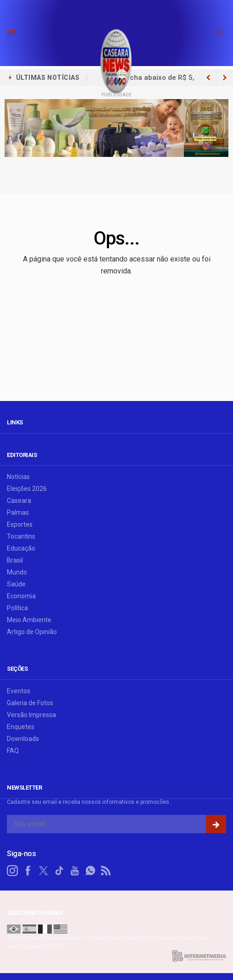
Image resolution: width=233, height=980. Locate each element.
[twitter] (44, 871)
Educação (21, 548)
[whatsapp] (90, 871)
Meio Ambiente (29, 620)
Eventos (19, 691)
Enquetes (21, 727)
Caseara (19, 501)
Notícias (18, 477)
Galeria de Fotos (30, 703)
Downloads (23, 739)
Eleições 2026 (27, 489)
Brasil (15, 560)
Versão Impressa (31, 715)
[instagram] (12, 871)
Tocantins (21, 536)
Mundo (17, 572)
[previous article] (225, 78)
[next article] (208, 78)
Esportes (20, 524)
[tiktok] (59, 871)
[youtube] (75, 871)
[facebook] (28, 871)
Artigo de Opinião (32, 632)
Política (17, 608)
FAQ (13, 751)
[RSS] (106, 871)
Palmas (18, 512)
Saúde (16, 584)
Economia (21, 596)
